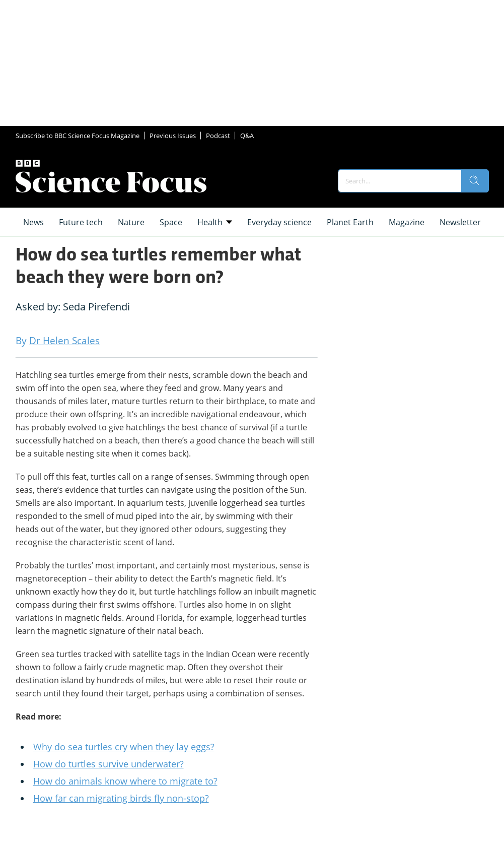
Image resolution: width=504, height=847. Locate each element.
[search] (475, 181)
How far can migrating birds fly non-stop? (121, 798)
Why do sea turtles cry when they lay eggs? (124, 747)
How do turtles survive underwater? (109, 764)
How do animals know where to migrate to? (125, 781)
